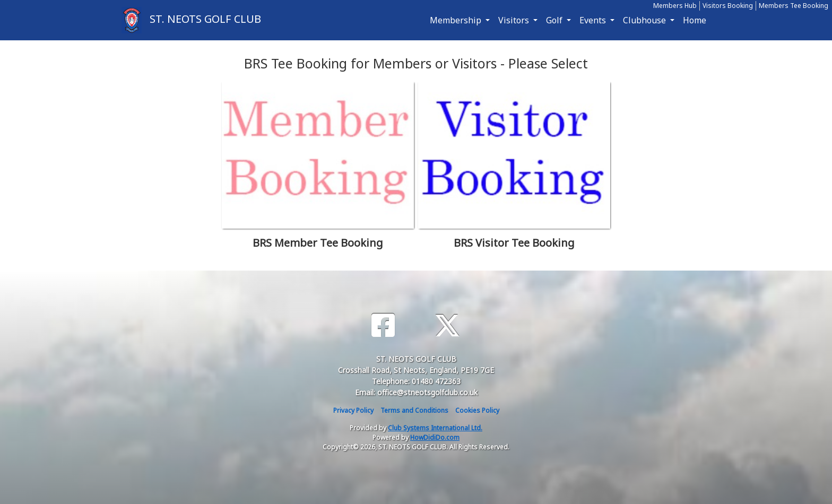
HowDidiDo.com (435, 437)
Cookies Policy (477, 410)
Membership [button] (457, 20)
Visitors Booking (728, 6)
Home (695, 20)
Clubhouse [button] (645, 20)
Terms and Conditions (414, 410)
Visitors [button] (515, 20)
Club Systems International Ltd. (435, 428)
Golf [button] (555, 20)
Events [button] (594, 20)
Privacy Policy (353, 410)
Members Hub (675, 6)
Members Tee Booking (794, 6)
